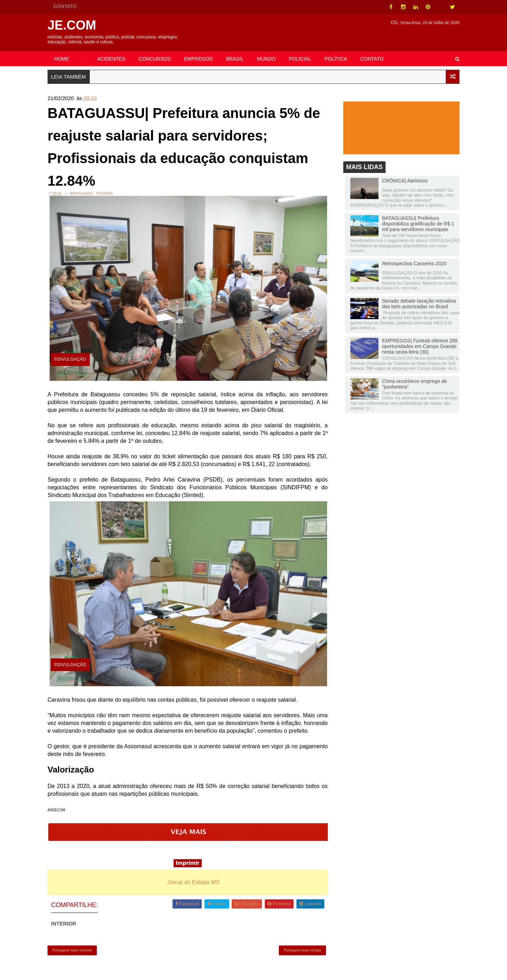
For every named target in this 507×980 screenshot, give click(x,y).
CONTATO (65, 6)
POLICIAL (300, 59)
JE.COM (72, 25)
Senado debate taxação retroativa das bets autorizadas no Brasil (419, 304)
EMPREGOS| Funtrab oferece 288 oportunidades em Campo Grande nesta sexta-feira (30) (420, 346)
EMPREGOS (198, 59)
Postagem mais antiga (302, 950)
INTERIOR (105, 194)
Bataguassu (82, 194)
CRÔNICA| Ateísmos (405, 181)
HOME (62, 59)
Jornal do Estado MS (193, 882)
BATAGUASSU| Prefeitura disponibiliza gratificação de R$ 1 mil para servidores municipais (418, 224)
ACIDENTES (111, 59)
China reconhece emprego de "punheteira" (414, 384)
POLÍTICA (336, 59)
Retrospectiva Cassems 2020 (414, 263)
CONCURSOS (155, 59)
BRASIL (235, 59)
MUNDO (266, 59)
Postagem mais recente (72, 950)
